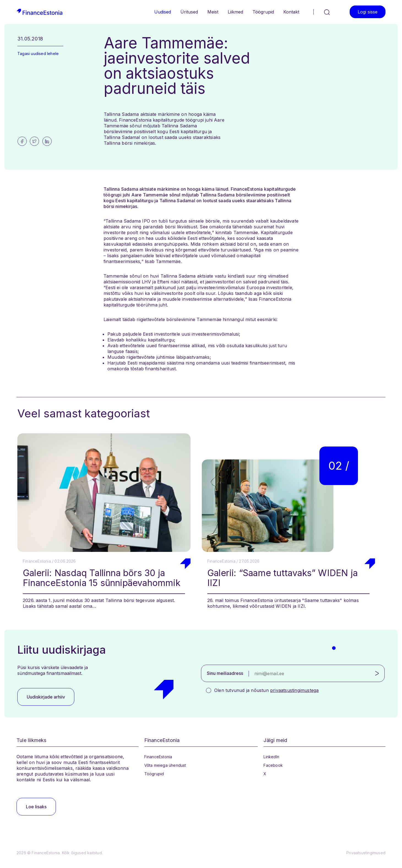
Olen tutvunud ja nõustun (266, 690)
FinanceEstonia (158, 757)
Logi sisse (368, 12)
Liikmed (235, 12)
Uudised (163, 12)
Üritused (189, 12)
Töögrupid (263, 12)
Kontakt (291, 12)
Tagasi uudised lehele (38, 54)
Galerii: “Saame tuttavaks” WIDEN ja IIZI (283, 578)
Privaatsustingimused (366, 853)
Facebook (273, 765)
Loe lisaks (36, 807)
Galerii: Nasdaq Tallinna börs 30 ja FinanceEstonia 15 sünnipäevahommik (102, 578)
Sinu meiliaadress (225, 673)
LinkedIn (271, 757)
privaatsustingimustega (294, 690)
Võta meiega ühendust (165, 765)
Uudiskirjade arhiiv (46, 697)
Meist (213, 12)
